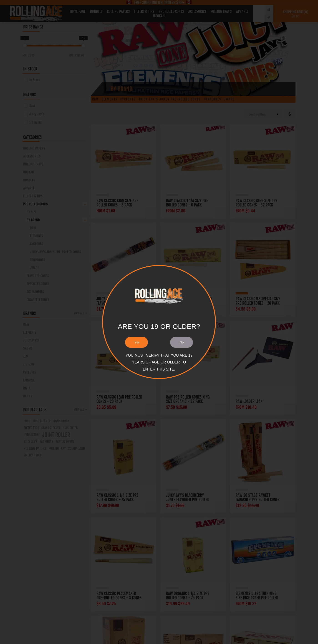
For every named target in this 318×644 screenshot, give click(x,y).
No (182, 342)
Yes (137, 342)
